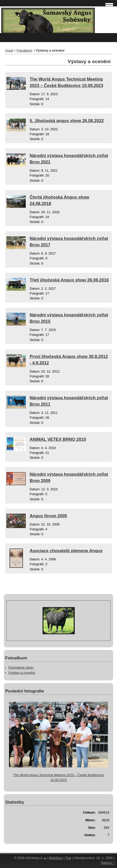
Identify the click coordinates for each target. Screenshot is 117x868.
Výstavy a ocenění (22, 673)
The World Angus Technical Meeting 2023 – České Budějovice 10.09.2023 (58, 777)
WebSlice (56, 858)
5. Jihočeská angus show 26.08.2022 (67, 121)
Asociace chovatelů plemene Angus (66, 551)
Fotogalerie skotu (21, 667)
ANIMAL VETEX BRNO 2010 (58, 439)
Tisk (68, 858)
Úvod (9, 50)
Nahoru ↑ (108, 863)
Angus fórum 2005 (48, 516)
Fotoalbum (24, 50)
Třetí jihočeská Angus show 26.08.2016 (69, 280)
